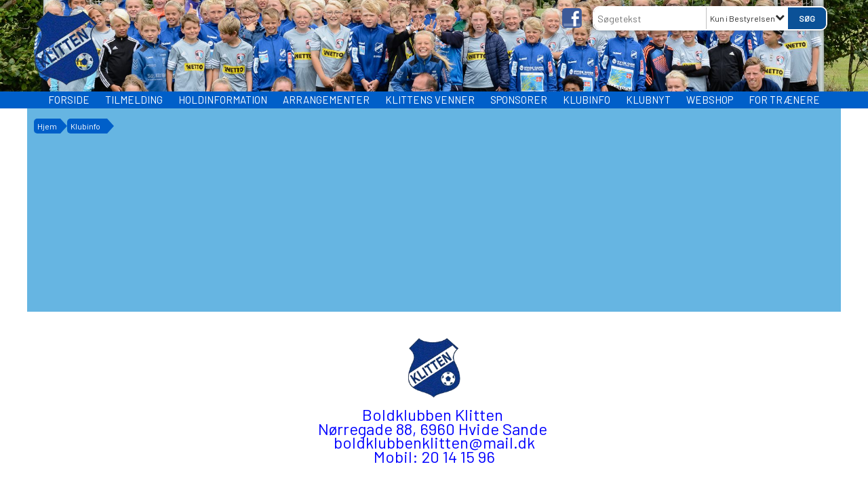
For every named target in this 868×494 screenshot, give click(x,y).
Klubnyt (648, 100)
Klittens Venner (430, 100)
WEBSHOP (710, 100)
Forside (69, 100)
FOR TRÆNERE (784, 100)
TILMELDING (134, 100)
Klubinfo (587, 100)
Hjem (47, 126)
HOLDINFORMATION (223, 100)
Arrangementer (326, 100)
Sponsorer (519, 100)
